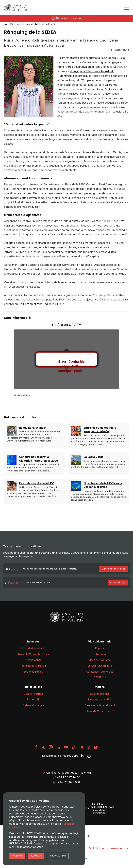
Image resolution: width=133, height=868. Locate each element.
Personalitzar (57, 856)
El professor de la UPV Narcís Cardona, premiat (103, 485)
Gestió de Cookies (120, 848)
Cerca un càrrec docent (100, 705)
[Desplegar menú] (126, 8)
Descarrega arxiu (22, 395)
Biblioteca (100, 654)
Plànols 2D (33, 699)
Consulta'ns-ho (118, 582)
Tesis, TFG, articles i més (33, 654)
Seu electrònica (33, 672)
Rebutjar (36, 856)
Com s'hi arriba (33, 694)
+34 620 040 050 (67, 782)
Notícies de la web (45, 24)
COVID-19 (100, 677)
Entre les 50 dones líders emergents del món (100, 429)
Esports (100, 648)
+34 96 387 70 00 (67, 777)
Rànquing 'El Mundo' (33, 428)
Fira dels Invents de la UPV (36, 483)
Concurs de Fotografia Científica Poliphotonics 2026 (39, 459)
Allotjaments (33, 660)
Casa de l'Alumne (100, 660)
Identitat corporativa (33, 666)
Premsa (29, 24)
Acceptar (17, 856)
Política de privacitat (99, 848)
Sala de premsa (100, 694)
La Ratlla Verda (94, 457)
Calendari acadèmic (33, 648)
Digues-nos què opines (114, 569)
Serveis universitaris (100, 666)
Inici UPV (9, 24)
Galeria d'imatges (33, 705)
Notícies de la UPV (100, 699)
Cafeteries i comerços (100, 672)
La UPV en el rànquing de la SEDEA (42, 304)
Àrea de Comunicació (100, 711)
